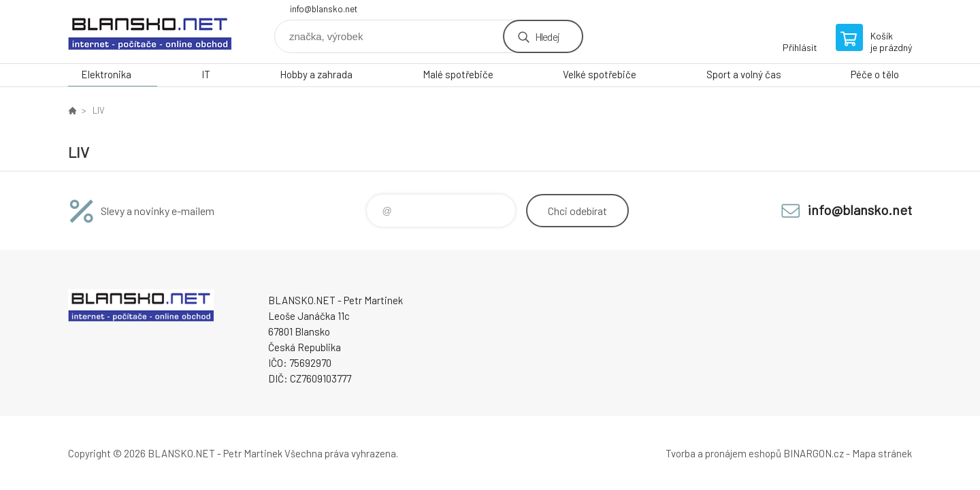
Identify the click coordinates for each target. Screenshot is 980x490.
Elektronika (106, 74)
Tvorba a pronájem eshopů (723, 453)
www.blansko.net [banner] (150, 32)
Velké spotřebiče (600, 74)
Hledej (547, 36)
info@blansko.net (324, 9)
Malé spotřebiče (458, 74)
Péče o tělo (875, 74)
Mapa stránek (882, 453)
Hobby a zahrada (316, 74)
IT (206, 74)
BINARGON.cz (814, 453)
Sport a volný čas (744, 74)
